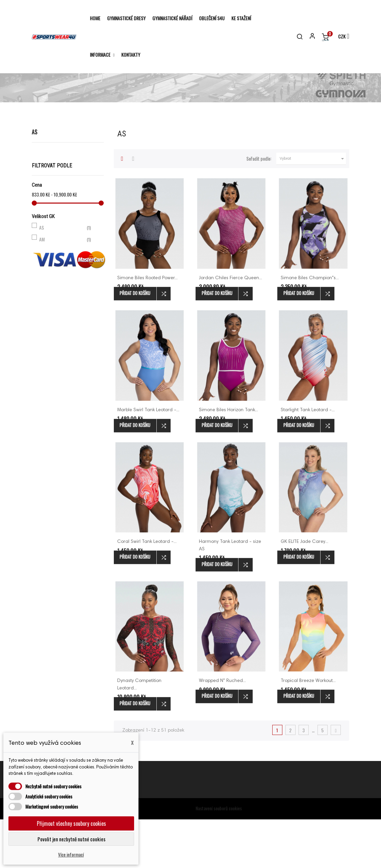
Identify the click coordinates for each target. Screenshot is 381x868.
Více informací (71, 854)
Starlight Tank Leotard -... (308, 459)
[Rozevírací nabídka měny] (341, 37)
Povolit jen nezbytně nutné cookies (71, 839)
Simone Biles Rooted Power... (147, 327)
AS (34, 181)
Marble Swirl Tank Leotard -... (148, 459)
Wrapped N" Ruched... (222, 730)
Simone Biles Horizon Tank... (228, 459)
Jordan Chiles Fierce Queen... (231, 327)
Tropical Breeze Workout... (308, 730)
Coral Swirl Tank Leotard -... (147, 591)
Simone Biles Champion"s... (310, 327)
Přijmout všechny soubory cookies (71, 823)
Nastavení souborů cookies (219, 857)
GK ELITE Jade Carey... (304, 591)
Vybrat (313, 208)
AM (66, 288)
